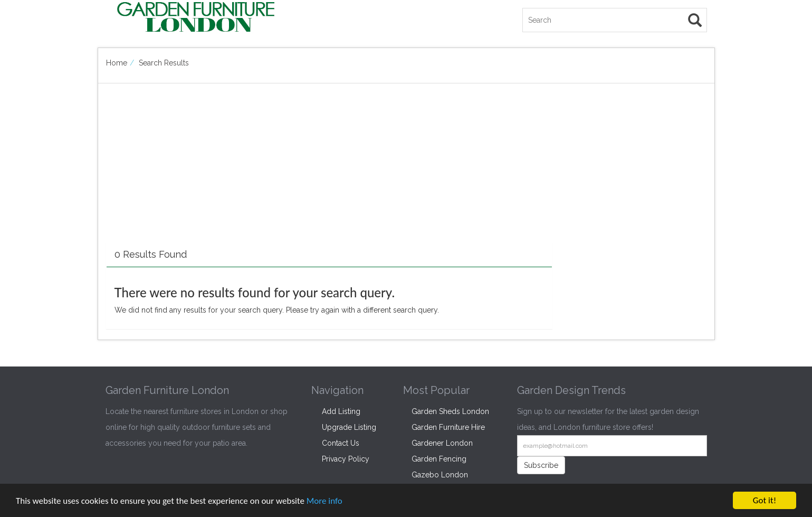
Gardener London (442, 443)
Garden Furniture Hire (448, 427)
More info (324, 501)
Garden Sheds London (450, 411)
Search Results (164, 63)
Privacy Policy (346, 459)
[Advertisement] (329, 168)
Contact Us (341, 443)
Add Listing (341, 411)
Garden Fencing (439, 459)
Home (117, 63)
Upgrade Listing (349, 427)
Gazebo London (440, 475)
